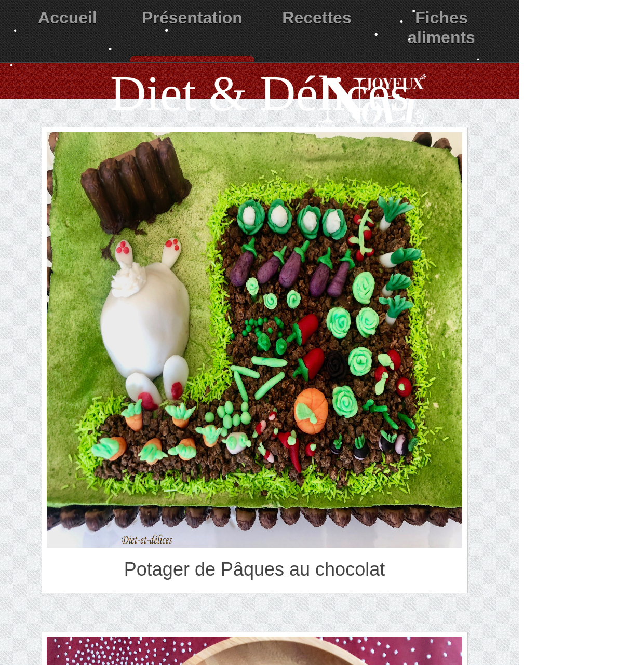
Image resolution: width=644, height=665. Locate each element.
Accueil (68, 18)
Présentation (192, 18)
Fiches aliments (441, 28)
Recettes (317, 18)
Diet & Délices (260, 93)
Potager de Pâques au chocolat (254, 569)
